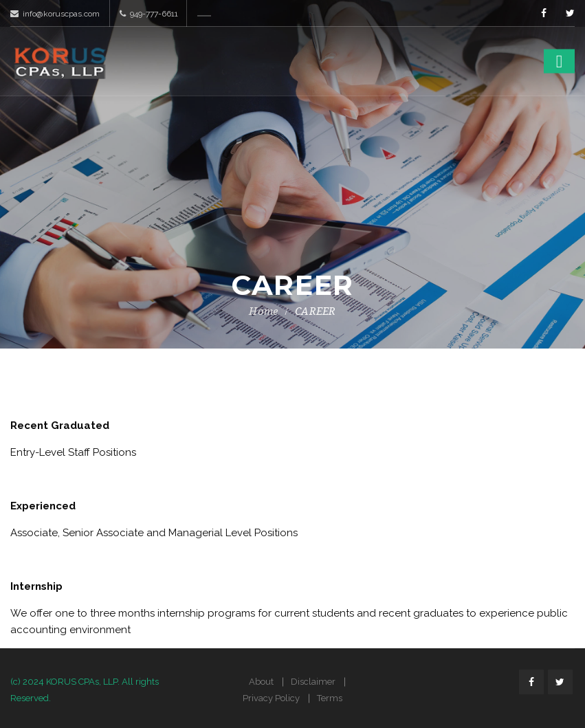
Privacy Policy (271, 698)
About (261, 682)
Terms (330, 698)
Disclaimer (313, 682)
